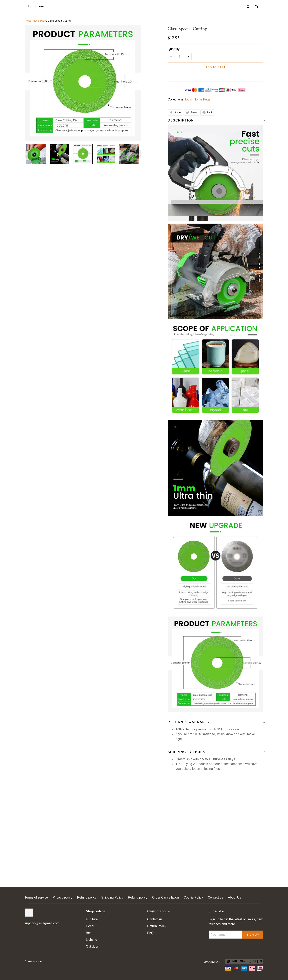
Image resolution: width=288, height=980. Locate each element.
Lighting (92, 940)
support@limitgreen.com (42, 923)
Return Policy (157, 926)
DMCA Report (212, 962)
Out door (92, 946)
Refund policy (87, 897)
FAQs (151, 933)
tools (188, 99)
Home (28, 21)
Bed (89, 933)
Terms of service (36, 897)
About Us (234, 897)
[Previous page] (27, 154)
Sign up (253, 935)
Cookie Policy (193, 897)
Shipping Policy (112, 897)
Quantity (174, 49)
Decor (90, 926)
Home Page (39, 21)
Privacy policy (62, 897)
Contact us (215, 897)
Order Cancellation (165, 897)
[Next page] (139, 154)
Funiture (92, 919)
